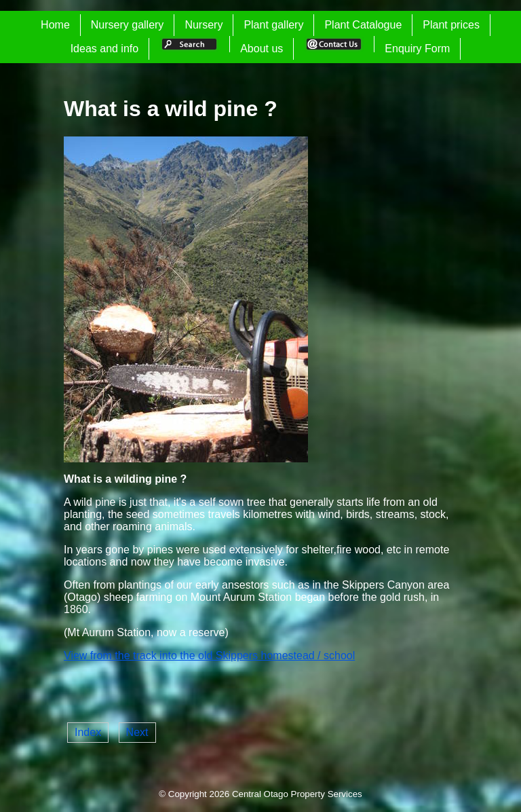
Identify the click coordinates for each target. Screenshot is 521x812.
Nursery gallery (128, 25)
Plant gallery (273, 25)
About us (262, 49)
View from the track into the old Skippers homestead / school (209, 656)
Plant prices (451, 25)
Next (137, 732)
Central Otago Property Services (297, 794)
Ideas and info (105, 49)
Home (55, 25)
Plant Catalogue (363, 25)
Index (88, 732)
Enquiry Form (417, 49)
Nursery (204, 25)
